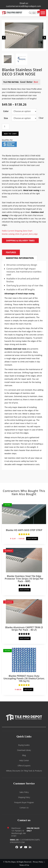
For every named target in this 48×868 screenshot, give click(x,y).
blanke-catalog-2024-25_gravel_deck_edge (20, 234)
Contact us (24, 808)
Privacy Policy (38, 862)
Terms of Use (24, 865)
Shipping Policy (24, 797)
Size (6, 118)
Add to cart (10, 134)
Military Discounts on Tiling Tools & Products (24, 771)
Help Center (24, 760)
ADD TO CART (28, 689)
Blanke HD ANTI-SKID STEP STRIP (24, 530)
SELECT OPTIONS (32, 538)
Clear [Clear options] (40, 118)
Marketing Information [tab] (20, 258)
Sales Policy (24, 792)
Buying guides (24, 745)
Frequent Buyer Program (24, 802)
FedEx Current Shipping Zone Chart (17, 231)
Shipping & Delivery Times (20, 241)
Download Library (24, 750)
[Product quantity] (6, 127)
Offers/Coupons (24, 766)
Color (6, 111)
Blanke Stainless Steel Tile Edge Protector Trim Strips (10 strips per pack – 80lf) (24, 579)
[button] (4, 38)
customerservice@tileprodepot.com (23, 6)
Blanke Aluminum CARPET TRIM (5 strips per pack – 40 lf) (24, 629)
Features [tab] (11, 252)
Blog (24, 755)
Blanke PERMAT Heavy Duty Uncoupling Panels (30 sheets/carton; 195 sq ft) (24, 678)
